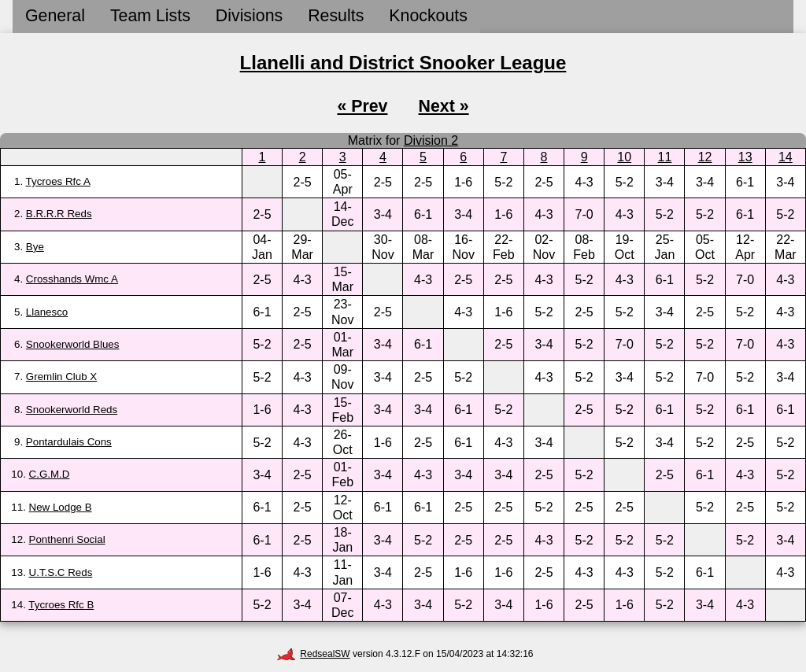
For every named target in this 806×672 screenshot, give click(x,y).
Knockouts (428, 16)
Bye (35, 247)
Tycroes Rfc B (61, 605)
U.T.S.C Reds (61, 572)
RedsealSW (313, 654)
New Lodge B (61, 507)
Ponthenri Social (67, 539)
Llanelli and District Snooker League (403, 63)
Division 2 (431, 140)
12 (705, 157)
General (55, 16)
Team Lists (150, 16)
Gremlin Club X (61, 377)
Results (336, 16)
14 (786, 157)
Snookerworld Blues (73, 344)
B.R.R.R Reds (59, 214)
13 (745, 157)
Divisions (249, 16)
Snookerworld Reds (72, 410)
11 (665, 157)
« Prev (362, 106)
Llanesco (47, 312)
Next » (444, 106)
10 (624, 157)
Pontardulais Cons (69, 442)
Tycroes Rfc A (58, 181)
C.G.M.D (50, 474)
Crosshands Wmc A (72, 279)
